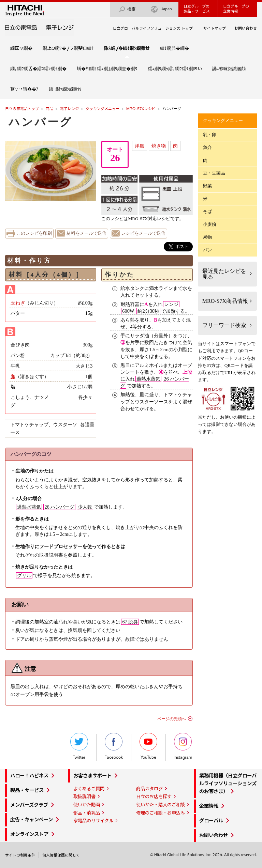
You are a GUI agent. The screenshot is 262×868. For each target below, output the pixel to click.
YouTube (148, 746)
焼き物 (159, 146)
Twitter (79, 746)
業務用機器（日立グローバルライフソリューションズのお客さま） (228, 784)
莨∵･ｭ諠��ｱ (24, 89)
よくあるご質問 (89, 789)
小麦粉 (210, 224)
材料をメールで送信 (86, 233)
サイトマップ (215, 28)
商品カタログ (149, 789)
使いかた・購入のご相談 (161, 805)
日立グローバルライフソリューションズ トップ (153, 28)
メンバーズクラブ (29, 805)
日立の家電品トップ (22, 109)
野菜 (207, 186)
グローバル (211, 821)
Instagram (183, 746)
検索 (127, 9)
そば (207, 211)
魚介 (207, 147)
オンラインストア (29, 834)
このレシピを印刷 (34, 233)
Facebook (114, 746)
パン (207, 250)
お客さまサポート (92, 776)
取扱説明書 (84, 796)
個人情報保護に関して (61, 855)
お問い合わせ (246, 28)
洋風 (140, 146)
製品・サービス (27, 790)
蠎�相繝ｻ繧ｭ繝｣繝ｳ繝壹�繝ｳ (107, 68)
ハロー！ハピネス (29, 776)
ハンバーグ (41, 122)
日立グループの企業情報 (236, 9)
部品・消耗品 (87, 813)
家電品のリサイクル (93, 821)
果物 (207, 237)
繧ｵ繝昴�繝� (174, 48)
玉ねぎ (18, 303)
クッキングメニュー (103, 109)
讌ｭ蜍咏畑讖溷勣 (229, 68)
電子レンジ (69, 109)
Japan (161, 9)
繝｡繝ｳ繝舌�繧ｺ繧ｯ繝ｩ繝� (38, 68)
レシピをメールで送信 (143, 233)
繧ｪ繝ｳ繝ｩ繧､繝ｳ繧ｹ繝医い (175, 68)
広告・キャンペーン (32, 820)
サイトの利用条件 (20, 855)
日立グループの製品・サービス (197, 9)
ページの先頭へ (172, 719)
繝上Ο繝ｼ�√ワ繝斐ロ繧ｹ (68, 48)
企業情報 (209, 806)
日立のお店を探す (154, 796)
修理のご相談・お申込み (161, 813)
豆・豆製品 (214, 173)
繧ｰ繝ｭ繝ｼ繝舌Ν (65, 89)
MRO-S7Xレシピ (141, 109)
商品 (49, 109)
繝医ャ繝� (21, 48)
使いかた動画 (87, 805)
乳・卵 (210, 135)
